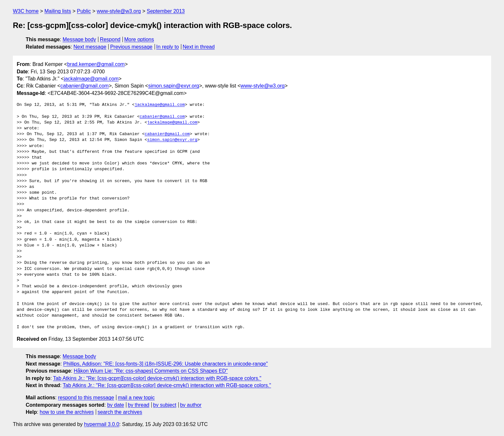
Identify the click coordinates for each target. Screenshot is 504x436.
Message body (79, 39)
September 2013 (166, 11)
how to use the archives (67, 412)
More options (139, 39)
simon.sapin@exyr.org (174, 86)
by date (115, 405)
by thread (139, 405)
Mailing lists (58, 11)
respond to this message (86, 398)
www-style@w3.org (119, 11)
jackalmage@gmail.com (91, 79)
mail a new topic (136, 398)
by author (191, 405)
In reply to (167, 47)
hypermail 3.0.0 (101, 424)
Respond (110, 39)
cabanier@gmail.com (85, 86)
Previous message (131, 47)
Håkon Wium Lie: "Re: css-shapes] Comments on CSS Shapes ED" (151, 371)
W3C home (26, 11)
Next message (90, 47)
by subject (165, 405)
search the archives (120, 412)
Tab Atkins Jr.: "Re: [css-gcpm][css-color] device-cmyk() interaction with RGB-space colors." (157, 378)
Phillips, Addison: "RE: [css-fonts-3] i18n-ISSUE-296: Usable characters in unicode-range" (166, 364)
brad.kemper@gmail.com (96, 64)
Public (84, 11)
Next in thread (199, 47)
